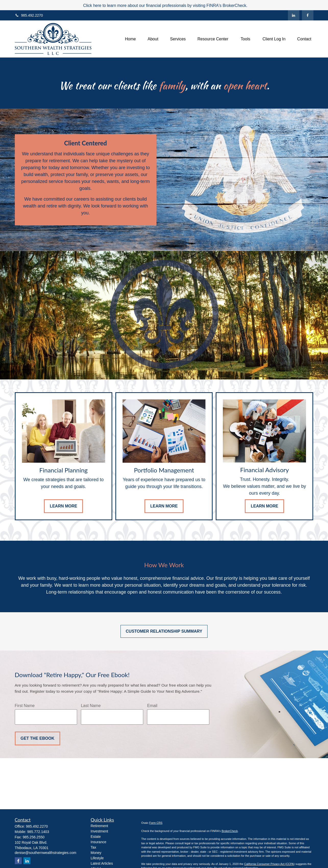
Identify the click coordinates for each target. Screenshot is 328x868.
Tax (93, 847)
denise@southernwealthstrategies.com (46, 853)
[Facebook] (308, 15)
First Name (25, 706)
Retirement (99, 826)
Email (152, 706)
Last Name (91, 706)
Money (96, 853)
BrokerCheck (230, 831)
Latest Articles (102, 863)
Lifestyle (97, 858)
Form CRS (156, 823)
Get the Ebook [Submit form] (38, 738)
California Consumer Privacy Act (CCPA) (269, 864)
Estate (96, 837)
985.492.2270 (29, 15)
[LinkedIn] (294, 15)
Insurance (98, 842)
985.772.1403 (38, 832)
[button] (131, 39)
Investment (99, 831)
